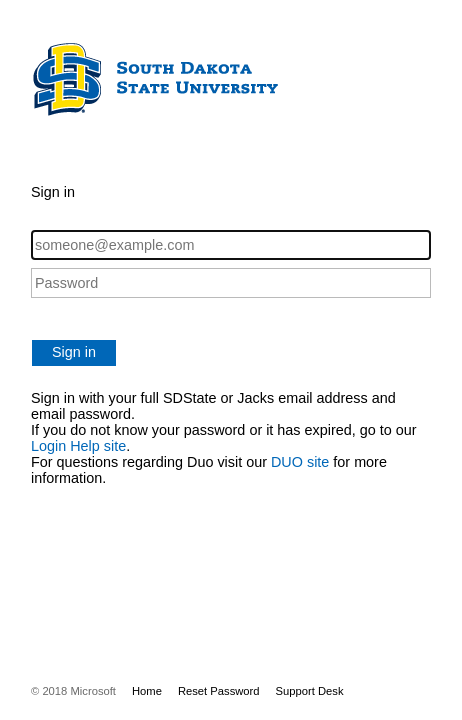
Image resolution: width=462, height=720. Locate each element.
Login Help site (78, 446)
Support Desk (310, 691)
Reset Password (219, 691)
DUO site (300, 462)
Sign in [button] (74, 352)
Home (147, 691)
